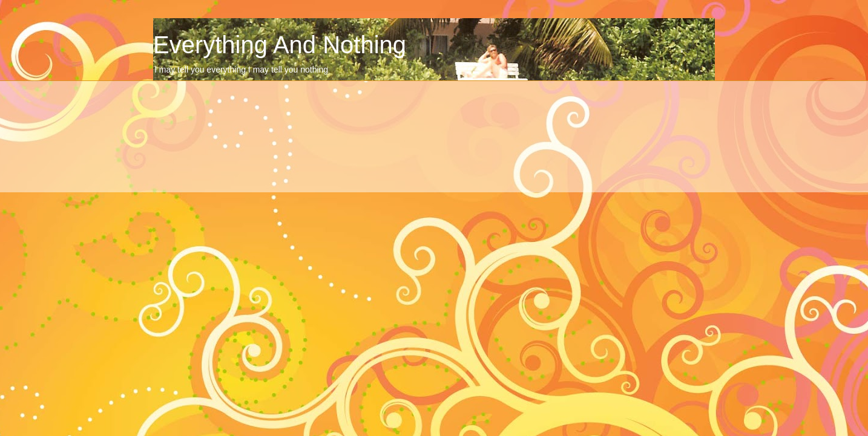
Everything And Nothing (280, 45)
